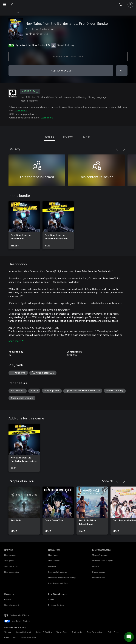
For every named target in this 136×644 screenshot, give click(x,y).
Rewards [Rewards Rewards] (8, 599)
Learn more (21, 110)
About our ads (10, 637)
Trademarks (77, 632)
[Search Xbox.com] (12, 5)
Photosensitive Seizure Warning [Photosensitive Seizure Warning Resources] (62, 578)
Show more (16, 341)
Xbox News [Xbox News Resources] (53, 555)
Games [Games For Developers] (51, 599)
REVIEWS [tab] (68, 137)
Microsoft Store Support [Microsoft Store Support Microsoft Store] (102, 561)
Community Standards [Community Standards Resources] (58, 572)
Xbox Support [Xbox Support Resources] (54, 561)
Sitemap (8, 632)
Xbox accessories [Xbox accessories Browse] (12, 572)
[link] (24, 225)
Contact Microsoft (24, 632)
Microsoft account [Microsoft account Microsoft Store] (100, 555)
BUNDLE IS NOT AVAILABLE (68, 56)
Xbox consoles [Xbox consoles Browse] (10, 555)
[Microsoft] (68, 3)
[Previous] (117, 149)
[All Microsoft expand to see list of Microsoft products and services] (4, 5)
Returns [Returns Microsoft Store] (95, 566)
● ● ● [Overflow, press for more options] (122, 71)
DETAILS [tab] (49, 137)
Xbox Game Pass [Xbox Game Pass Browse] (11, 566)
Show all (107, 481)
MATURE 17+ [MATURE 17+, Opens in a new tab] (30, 91)
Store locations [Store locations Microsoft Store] (99, 578)
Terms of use (62, 632)
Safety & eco (114, 632)
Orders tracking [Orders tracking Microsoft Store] (99, 572)
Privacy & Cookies (44, 632)
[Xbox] (9, 13)
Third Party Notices (95, 632)
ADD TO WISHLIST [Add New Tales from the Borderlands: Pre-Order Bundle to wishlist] (61, 71)
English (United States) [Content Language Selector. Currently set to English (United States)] (19, 615)
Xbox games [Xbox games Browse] (9, 561)
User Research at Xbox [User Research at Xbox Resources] (58, 583)
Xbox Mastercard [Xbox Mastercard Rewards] (12, 605)
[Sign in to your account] (130, 5)
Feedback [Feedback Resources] (52, 566)
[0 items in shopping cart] (122, 5)
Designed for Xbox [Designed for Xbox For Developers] (56, 605)
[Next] (124, 149)
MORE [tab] (87, 137)
